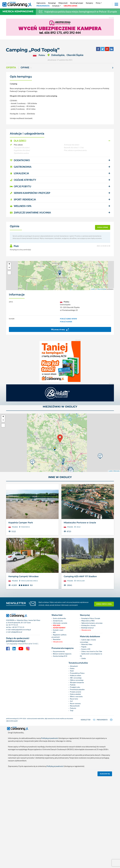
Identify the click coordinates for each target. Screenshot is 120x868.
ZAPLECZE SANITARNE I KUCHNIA (30, 213)
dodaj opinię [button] (103, 227)
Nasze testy (74, 699)
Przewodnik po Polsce (77, 673)
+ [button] (9, 264)
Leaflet (93, 289)
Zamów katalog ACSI (60, 656)
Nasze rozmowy (75, 703)
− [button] (9, 268)
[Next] (113, 68)
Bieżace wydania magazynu (62, 654)
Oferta (11, 67)
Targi (72, 710)
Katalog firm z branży (88, 625)
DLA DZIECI (18, 141)
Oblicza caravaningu (77, 680)
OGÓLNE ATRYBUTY (23, 180)
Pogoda (84, 647)
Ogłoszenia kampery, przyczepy (92, 623)
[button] (60, 141)
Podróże (73, 685)
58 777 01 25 (13, 625)
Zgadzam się (105, 774)
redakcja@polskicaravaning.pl (21, 630)
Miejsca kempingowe (18, 11)
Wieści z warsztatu (76, 696)
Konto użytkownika (59, 618)
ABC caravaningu (76, 678)
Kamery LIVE (86, 649)
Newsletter (57, 639)
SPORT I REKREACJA (23, 199)
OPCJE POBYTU (21, 186)
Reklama (57, 625)
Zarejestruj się (58, 621)
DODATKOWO (20, 160)
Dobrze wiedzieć (75, 694)
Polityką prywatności (55, 766)
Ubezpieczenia (58, 642)
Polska (72, 668)
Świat (72, 671)
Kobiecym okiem (76, 675)
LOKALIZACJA (19, 173)
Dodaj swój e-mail (104, 604)
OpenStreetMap (102, 289)
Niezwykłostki (75, 706)
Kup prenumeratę (59, 651)
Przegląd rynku (75, 687)
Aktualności (74, 666)
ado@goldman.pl (17, 632)
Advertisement (59, 628)
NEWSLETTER (16, 603)
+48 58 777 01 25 (18, 627)
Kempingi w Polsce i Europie (91, 618)
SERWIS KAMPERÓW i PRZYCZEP (30, 193)
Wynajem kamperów (77, 682)
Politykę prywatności (50, 738)
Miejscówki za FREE (88, 621)
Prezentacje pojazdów (77, 689)
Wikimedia (116, 471)
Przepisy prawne (76, 692)
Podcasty (73, 708)
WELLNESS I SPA (21, 206)
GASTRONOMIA (21, 167)
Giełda (84, 658)
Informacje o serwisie (60, 623)
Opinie (26, 68)
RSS (54, 632)
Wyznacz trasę (60, 330)
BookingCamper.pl (87, 628)
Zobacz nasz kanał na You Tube (92, 651)
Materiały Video (87, 644)
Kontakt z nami (58, 630)
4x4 (71, 701)
